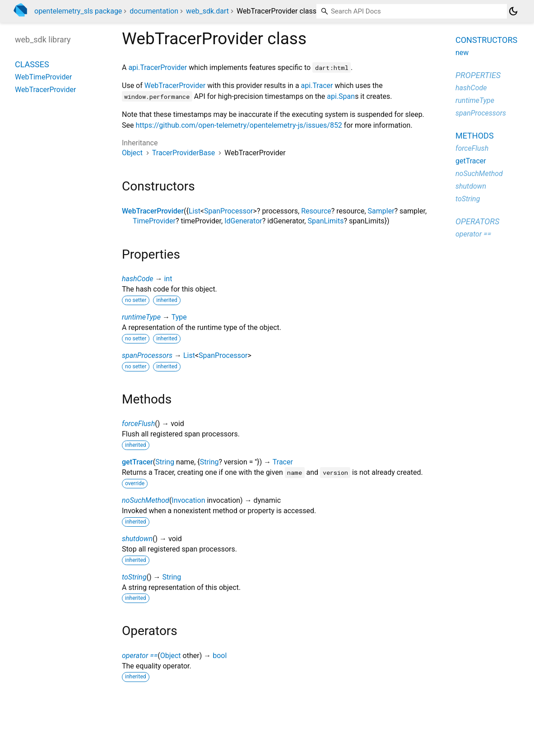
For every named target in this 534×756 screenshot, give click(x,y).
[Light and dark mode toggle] (513, 11)
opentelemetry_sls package (78, 11)
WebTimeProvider (43, 77)
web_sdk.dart (207, 11)
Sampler (381, 211)
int (168, 279)
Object (132, 153)
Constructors (486, 40)
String (165, 462)
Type (179, 317)
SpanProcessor (228, 211)
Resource (316, 211)
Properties (478, 75)
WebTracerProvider (175, 86)
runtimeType (141, 317)
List (195, 211)
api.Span (341, 96)
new (462, 53)
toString (134, 577)
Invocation (188, 500)
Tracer (283, 462)
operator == (140, 656)
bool (220, 656)
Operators (477, 221)
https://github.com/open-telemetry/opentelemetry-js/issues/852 (239, 125)
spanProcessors (147, 355)
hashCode (137, 279)
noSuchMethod (146, 500)
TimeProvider (154, 221)
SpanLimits (325, 221)
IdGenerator (243, 221)
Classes (32, 64)
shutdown (137, 539)
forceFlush (138, 424)
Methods (475, 136)
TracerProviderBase (183, 153)
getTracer (137, 462)
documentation (154, 11)
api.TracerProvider (158, 67)
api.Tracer (317, 86)
